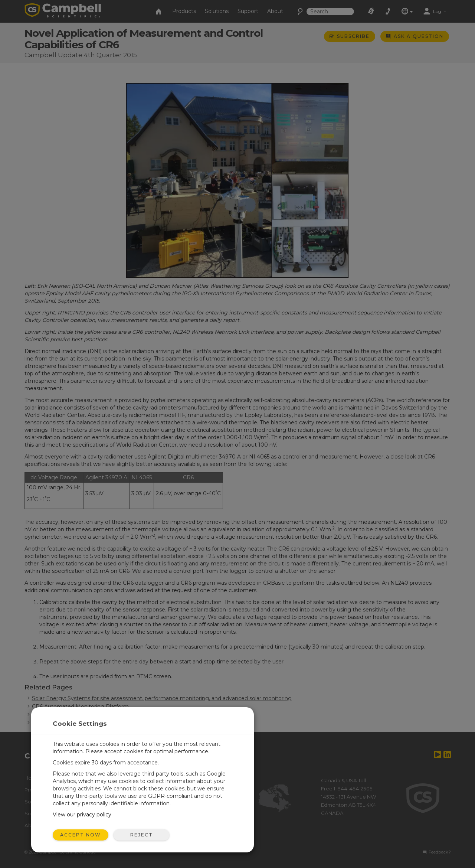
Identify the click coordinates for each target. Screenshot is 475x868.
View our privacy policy (82, 815)
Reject (142, 835)
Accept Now (81, 835)
